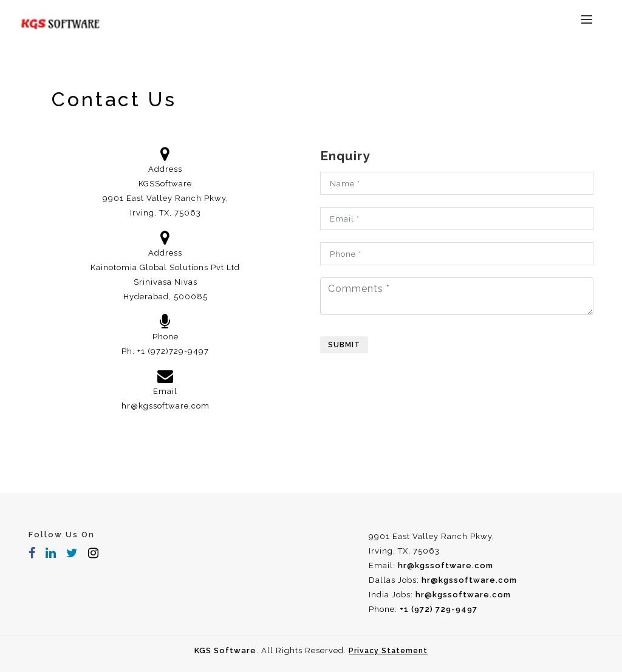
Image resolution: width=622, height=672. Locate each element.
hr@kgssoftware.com (166, 406)
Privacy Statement (388, 651)
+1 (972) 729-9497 (439, 609)
